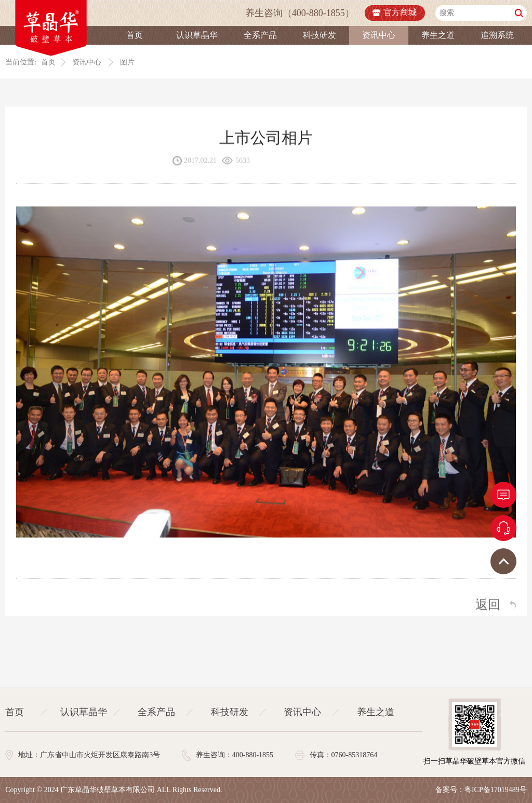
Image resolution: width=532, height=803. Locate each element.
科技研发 (320, 35)
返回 (488, 605)
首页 (135, 35)
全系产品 (260, 35)
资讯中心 (379, 35)
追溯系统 (497, 35)
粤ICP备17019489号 (496, 790)
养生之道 (438, 35)
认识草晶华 (197, 35)
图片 (127, 62)
